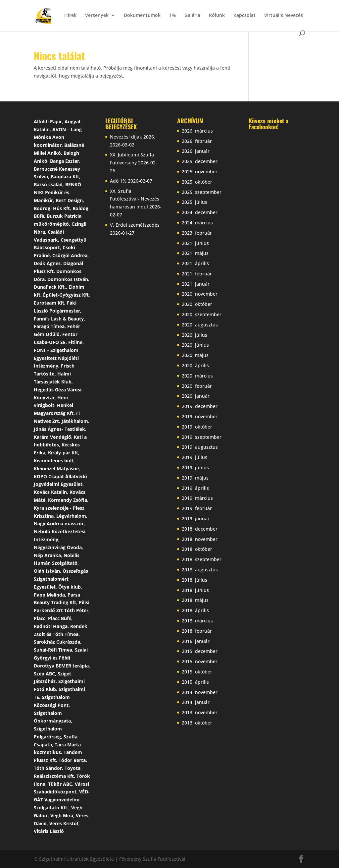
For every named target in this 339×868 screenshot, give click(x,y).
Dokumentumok (142, 16)
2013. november (200, 712)
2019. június (195, 467)
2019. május (195, 478)
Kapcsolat (244, 16)
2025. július (194, 202)
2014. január (196, 702)
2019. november (200, 416)
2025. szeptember (202, 192)
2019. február (197, 508)
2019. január (196, 519)
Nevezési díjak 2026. (133, 137)
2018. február (197, 631)
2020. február (197, 386)
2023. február (197, 233)
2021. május (195, 253)
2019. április (195, 488)
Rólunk (217, 16)
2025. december (200, 161)
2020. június (195, 345)
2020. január (196, 396)
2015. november (200, 661)
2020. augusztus (200, 325)
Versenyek (97, 16)
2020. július (194, 335)
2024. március (197, 223)
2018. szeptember (202, 559)
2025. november (200, 172)
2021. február (197, 274)
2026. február (197, 141)
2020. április (195, 365)
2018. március (197, 621)
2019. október (197, 427)
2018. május (195, 600)
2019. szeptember (202, 437)
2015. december (200, 651)
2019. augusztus (200, 447)
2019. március (197, 498)
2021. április (195, 263)
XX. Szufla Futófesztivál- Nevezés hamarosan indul (135, 199)
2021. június (195, 243)
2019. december (200, 406)
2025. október (197, 182)
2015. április (195, 682)
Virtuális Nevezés (284, 16)
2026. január (196, 151)
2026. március (197, 131)
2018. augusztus (200, 570)
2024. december (200, 212)
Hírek (70, 16)
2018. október (197, 549)
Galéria (192, 16)
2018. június (195, 590)
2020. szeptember (202, 314)
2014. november (200, 692)
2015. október (197, 672)
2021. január (196, 284)
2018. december (200, 529)
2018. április (195, 610)
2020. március (197, 376)
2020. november (200, 294)
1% (172, 16)
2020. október (197, 304)
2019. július (194, 457)
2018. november (200, 539)
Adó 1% (118, 181)
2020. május (195, 355)
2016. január (196, 641)
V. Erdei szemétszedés (135, 225)
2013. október (197, 723)
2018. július (194, 580)
